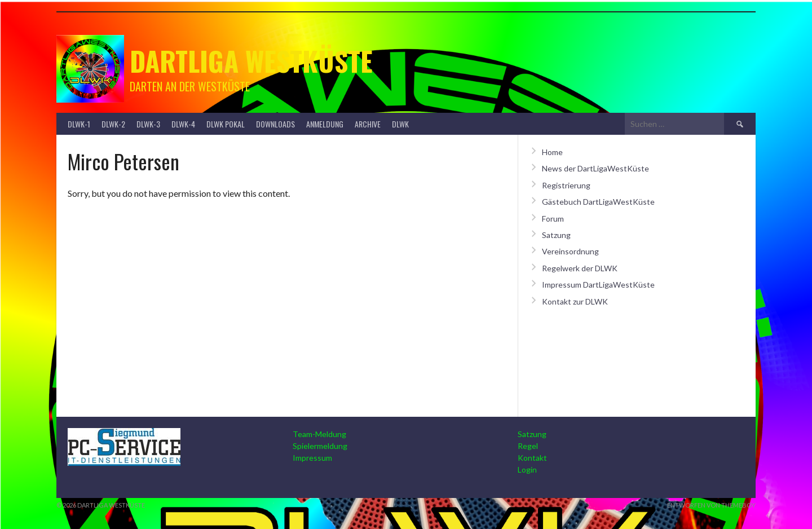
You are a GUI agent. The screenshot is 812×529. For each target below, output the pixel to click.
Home (552, 152)
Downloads (275, 124)
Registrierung (566, 185)
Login (527, 470)
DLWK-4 (183, 124)
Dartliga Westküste (251, 61)
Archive (368, 124)
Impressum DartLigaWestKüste (598, 285)
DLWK (400, 124)
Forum (553, 219)
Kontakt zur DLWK (575, 301)
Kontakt (532, 458)
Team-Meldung (319, 434)
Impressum (312, 458)
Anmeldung (325, 124)
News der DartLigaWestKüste (595, 168)
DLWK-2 (113, 124)
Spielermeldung (320, 446)
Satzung (556, 235)
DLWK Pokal (226, 124)
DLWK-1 (79, 124)
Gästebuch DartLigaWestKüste (598, 202)
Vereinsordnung (570, 251)
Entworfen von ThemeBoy (711, 505)
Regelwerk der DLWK (580, 268)
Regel (528, 446)
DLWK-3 (148, 124)
